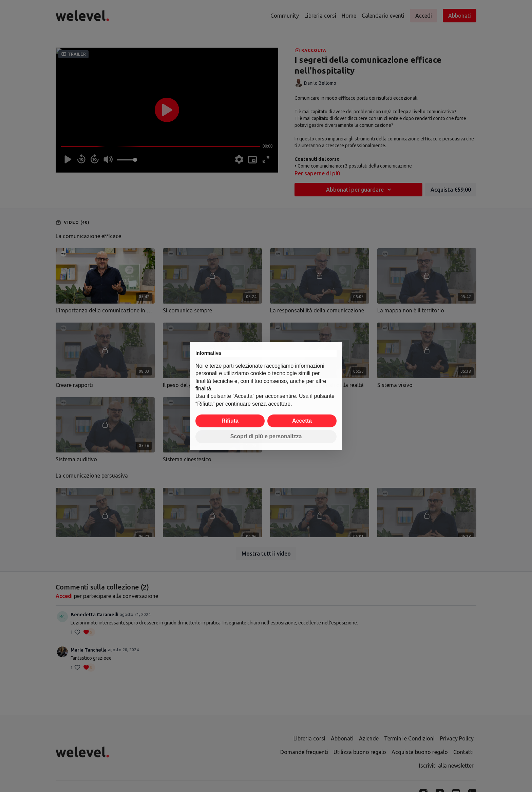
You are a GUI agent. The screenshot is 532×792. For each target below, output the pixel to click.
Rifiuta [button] (230, 421)
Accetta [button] (302, 421)
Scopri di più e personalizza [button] (266, 436)
